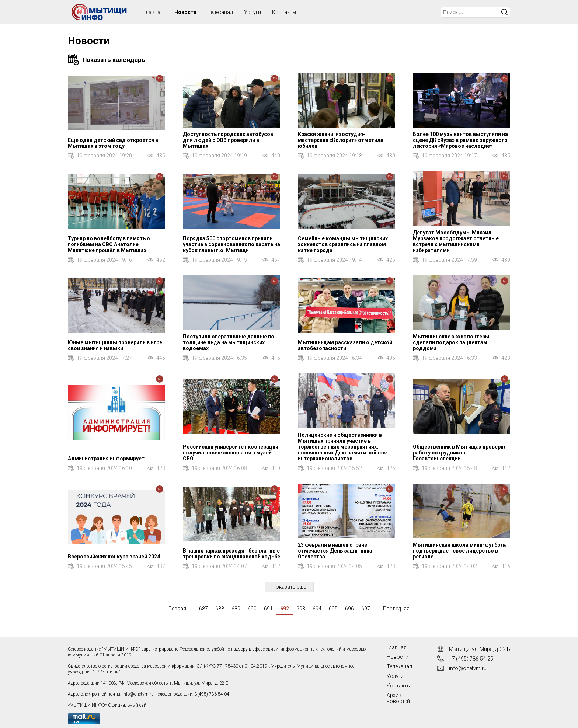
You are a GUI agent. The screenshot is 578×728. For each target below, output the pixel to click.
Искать (505, 12)
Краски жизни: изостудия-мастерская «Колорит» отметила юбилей (341, 140)
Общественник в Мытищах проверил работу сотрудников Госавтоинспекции (460, 453)
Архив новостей (398, 698)
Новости (185, 12)
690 (252, 609)
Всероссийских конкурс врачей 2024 (114, 557)
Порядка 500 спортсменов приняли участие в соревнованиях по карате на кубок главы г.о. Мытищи (231, 244)
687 (203, 609)
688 (220, 609)
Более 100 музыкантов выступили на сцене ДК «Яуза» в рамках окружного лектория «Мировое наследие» (460, 140)
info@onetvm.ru (138, 694)
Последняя (396, 609)
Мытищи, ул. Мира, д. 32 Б (480, 649)
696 (349, 609)
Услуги (253, 12)
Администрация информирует (106, 459)
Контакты (284, 12)
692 (285, 609)
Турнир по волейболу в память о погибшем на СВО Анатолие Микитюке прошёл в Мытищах (109, 244)
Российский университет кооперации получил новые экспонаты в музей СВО (231, 453)
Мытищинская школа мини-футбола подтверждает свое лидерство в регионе (460, 551)
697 (366, 609)
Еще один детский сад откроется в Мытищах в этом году (113, 143)
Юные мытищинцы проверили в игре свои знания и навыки (115, 345)
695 (333, 609)
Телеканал (220, 12)
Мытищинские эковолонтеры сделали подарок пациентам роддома (451, 342)
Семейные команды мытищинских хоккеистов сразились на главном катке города (343, 244)
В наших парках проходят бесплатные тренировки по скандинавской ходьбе (231, 554)
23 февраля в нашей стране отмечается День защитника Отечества (335, 551)
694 (317, 609)
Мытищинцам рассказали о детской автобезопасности (345, 345)
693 (301, 609)
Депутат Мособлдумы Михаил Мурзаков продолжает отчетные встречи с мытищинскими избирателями (456, 241)
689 (236, 609)
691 (268, 609)
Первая (177, 609)
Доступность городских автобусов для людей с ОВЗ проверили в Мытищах (228, 140)
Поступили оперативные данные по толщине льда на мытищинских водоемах (229, 342)
